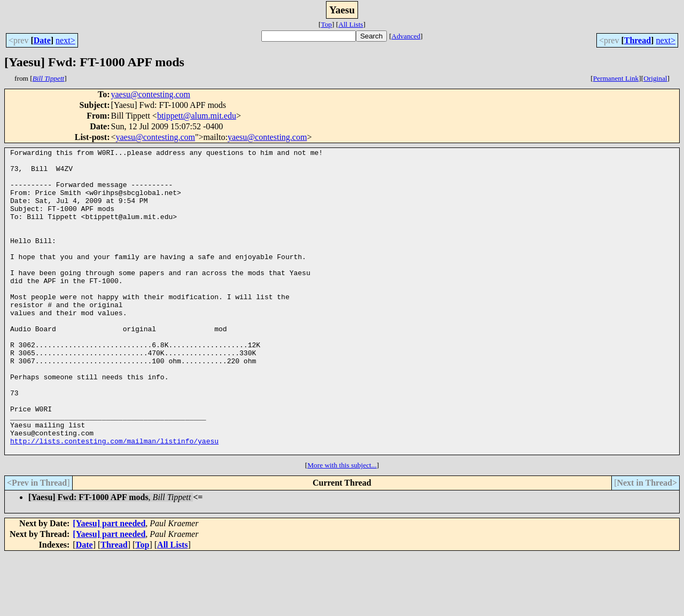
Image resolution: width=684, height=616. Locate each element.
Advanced (406, 36)
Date (42, 40)
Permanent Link (616, 78)
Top (326, 24)
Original (655, 78)
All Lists (351, 24)
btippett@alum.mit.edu (197, 116)
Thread (638, 40)
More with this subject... (342, 526)
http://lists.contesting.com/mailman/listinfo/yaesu (114, 500)
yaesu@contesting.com (150, 94)
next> (65, 40)
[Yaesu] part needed (109, 584)
